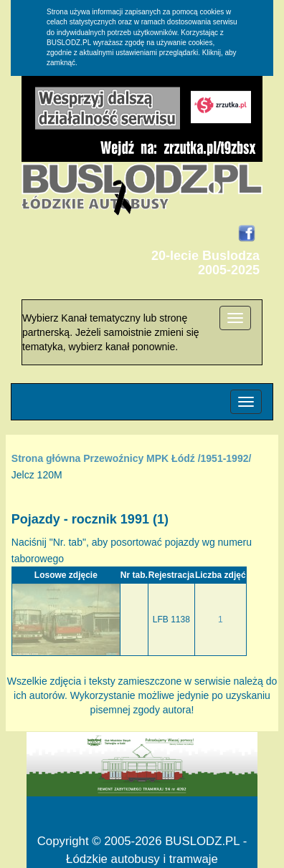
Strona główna (46, 458)
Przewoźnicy (113, 458)
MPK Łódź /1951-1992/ (199, 458)
